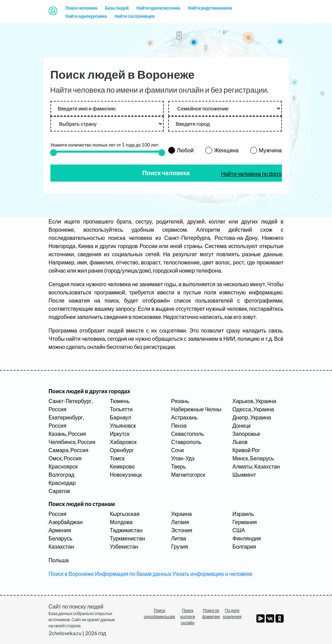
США (239, 530)
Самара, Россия (69, 450)
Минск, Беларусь (253, 458)
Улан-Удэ (183, 458)
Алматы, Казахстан (256, 466)
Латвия (180, 522)
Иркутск (120, 434)
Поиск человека (82, 8)
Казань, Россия (67, 434)
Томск (117, 458)
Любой (185, 150)
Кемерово (122, 466)
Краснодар (62, 483)
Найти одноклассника (158, 8)
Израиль (243, 514)
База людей (117, 8)
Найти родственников (210, 8)
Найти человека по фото (251, 174)
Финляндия (247, 538)
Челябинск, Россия (72, 442)
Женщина (226, 150)
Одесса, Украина (253, 409)
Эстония (182, 530)
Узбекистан (124, 546)
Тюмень (120, 401)
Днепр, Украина (252, 417)
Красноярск (63, 466)
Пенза (179, 425)
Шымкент (244, 474)
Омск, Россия (65, 458)
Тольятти (121, 409)
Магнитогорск (188, 474)
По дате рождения (232, 614)
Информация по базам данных (133, 574)
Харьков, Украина (254, 401)
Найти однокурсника (86, 16)
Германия (245, 522)
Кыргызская (125, 514)
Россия (58, 514)
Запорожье (247, 434)
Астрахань (185, 417)
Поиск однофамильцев (160, 614)
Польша (59, 560)
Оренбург (122, 450)
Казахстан (61, 546)
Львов (240, 442)
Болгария (244, 546)
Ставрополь (186, 442)
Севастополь (188, 434)
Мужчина (270, 150)
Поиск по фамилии (211, 614)
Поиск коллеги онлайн (188, 617)
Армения (60, 530)
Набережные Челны (196, 409)
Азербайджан (66, 522)
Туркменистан (128, 538)
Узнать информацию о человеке (213, 574)
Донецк (242, 425)
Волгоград (62, 474)
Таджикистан (126, 530)
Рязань (180, 401)
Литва (179, 538)
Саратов (59, 491)
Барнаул (121, 417)
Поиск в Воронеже (71, 574)
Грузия (180, 546)
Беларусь (61, 538)
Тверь (179, 466)
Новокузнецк (126, 474)
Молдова (121, 522)
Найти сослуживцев (135, 16)
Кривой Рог (246, 450)
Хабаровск (123, 442)
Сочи (178, 450)
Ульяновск (123, 425)
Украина (182, 514)
